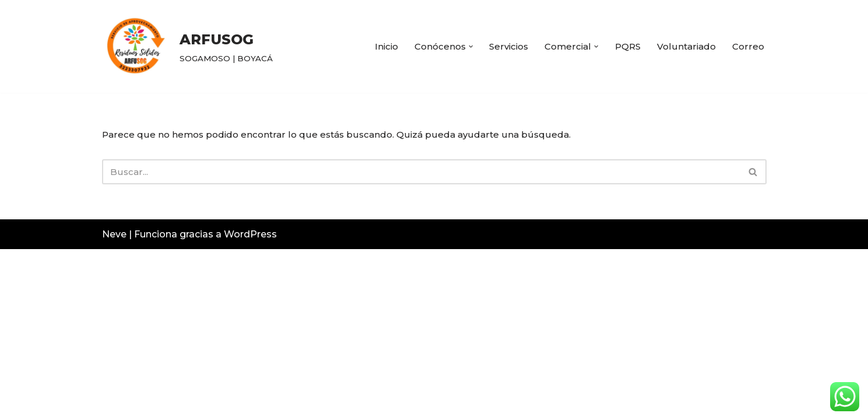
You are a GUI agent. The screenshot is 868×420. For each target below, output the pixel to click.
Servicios (501, 46)
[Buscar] (421, 174)
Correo (748, 46)
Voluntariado (685, 46)
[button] (461, 47)
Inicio (373, 46)
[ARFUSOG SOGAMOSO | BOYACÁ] (187, 46)
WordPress (250, 405)
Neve (114, 405)
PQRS (624, 46)
